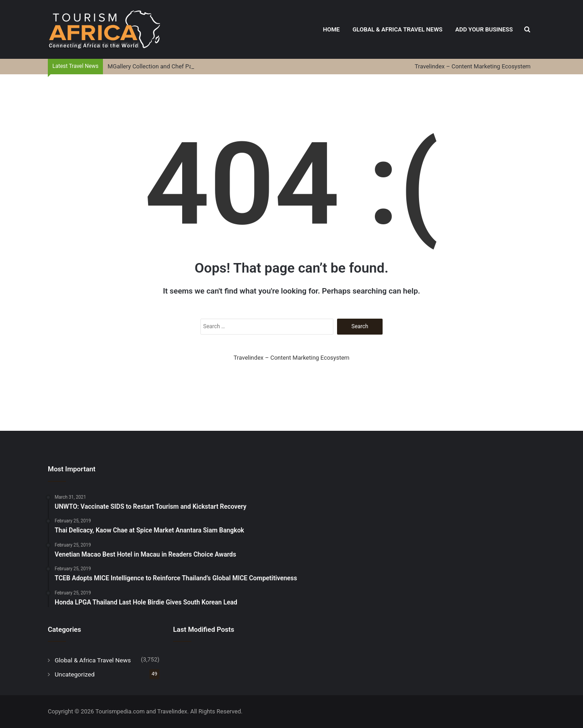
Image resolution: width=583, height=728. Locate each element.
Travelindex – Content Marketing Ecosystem (473, 66)
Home (331, 29)
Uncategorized (75, 674)
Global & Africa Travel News (398, 29)
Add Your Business (484, 29)
